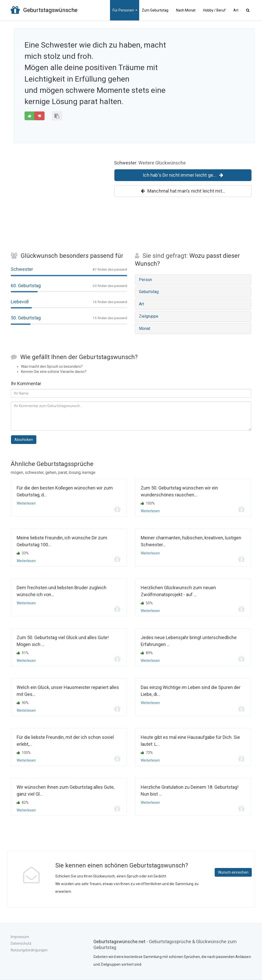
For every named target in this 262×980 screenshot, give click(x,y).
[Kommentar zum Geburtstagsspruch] (131, 416)
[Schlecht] (40, 116)
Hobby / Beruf (216, 10)
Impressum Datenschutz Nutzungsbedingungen (29, 943)
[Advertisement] (212, 72)
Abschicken (24, 440)
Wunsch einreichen (233, 872)
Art (238, 10)
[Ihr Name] (131, 393)
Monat (187, 10)
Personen (125, 10)
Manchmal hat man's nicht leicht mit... (183, 191)
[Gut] (30, 116)
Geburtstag (157, 10)
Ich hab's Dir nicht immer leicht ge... (183, 175)
